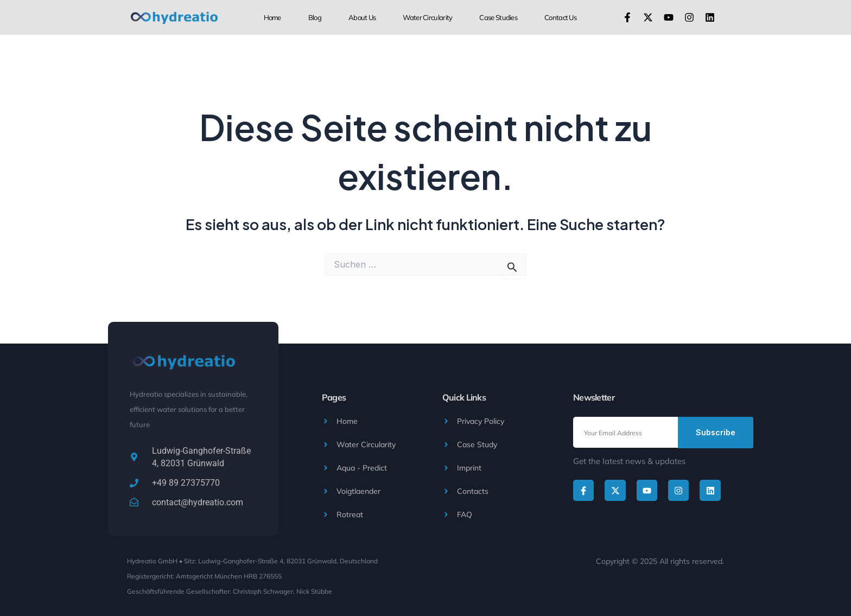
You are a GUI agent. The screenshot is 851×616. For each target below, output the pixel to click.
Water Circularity (427, 17)
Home (272, 17)
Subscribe (716, 432)
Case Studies (498, 17)
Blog (315, 17)
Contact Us (560, 17)
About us (362, 17)
